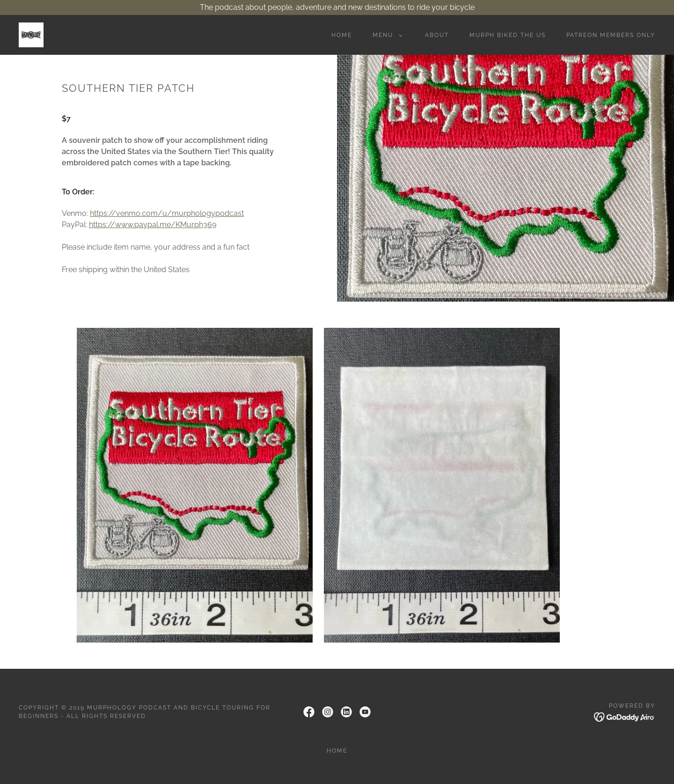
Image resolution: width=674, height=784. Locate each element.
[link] (31, 34)
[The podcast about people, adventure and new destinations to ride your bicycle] (337, 7)
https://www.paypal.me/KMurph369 (153, 225)
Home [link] (342, 35)
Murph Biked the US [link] (508, 35)
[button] (386, 35)
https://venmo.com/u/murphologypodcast (167, 213)
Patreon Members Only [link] (611, 35)
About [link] (437, 35)
